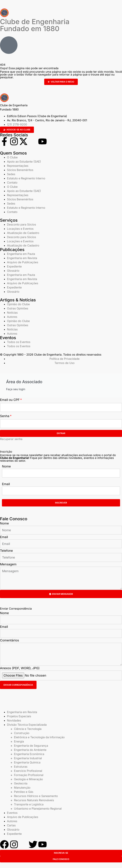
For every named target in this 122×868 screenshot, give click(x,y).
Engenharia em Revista (22, 258)
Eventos (12, 813)
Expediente (14, 266)
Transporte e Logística (29, 804)
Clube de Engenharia (35, 25)
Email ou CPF (10, 400)
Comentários (10, 640)
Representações (18, 166)
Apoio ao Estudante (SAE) (24, 162)
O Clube (12, 157)
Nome (6, 466)
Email (6, 484)
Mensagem (8, 564)
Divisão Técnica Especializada (27, 725)
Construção (22, 733)
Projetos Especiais (19, 716)
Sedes (11, 174)
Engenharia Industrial (28, 758)
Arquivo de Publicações (23, 262)
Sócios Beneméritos (20, 170)
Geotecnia (21, 783)
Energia (19, 741)
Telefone (6, 551)
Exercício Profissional (28, 771)
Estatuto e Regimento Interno (26, 178)
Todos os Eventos (19, 342)
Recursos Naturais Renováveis (34, 800)
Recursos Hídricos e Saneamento (36, 796)
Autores (12, 317)
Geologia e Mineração (28, 779)
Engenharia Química (27, 762)
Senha (5, 416)
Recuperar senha (11, 439)
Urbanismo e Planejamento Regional (38, 809)
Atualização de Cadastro (23, 233)
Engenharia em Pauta (21, 254)
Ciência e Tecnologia (28, 729)
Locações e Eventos (20, 229)
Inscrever (61, 503)
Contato (12, 183)
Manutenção (22, 788)
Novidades (14, 720)
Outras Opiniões (18, 308)
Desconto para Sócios (21, 224)
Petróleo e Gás (24, 792)
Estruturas (21, 767)
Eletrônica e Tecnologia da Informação (39, 737)
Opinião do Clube (18, 304)
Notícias (12, 313)
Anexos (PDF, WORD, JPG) (20, 668)
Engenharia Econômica (29, 754)
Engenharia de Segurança (31, 746)
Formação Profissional (29, 775)
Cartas (11, 825)
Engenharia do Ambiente (30, 750)
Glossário (13, 271)
